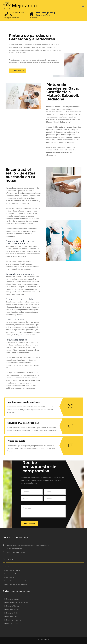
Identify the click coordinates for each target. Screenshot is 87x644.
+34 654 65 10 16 (17, 14)
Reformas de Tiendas (12, 606)
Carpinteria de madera (12, 570)
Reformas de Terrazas (12, 609)
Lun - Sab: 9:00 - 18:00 (14, 552)
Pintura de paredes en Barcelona (16, 584)
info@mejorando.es (12, 18)
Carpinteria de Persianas (13, 574)
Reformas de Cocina (11, 613)
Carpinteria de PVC (11, 577)
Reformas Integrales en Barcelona (16, 602)
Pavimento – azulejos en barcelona (16, 581)
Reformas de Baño (11, 616)
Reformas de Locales (11, 599)
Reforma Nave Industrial (13, 620)
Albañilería (8, 567)
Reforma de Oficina (11, 623)
